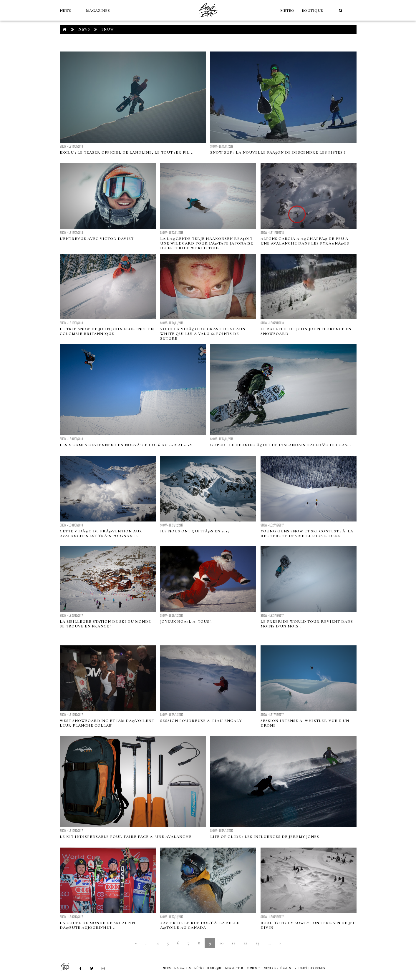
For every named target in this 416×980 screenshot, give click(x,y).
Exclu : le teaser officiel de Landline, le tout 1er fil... (127, 152)
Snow (108, 29)
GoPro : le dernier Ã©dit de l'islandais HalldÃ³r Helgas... (281, 445)
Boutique (313, 11)
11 (233, 943)
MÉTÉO (287, 11)
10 (221, 943)
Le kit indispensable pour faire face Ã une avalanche (126, 837)
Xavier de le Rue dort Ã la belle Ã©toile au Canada (200, 925)
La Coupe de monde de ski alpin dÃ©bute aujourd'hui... (97, 925)
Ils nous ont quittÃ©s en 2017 (195, 531)
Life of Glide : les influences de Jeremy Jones (265, 837)
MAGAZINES (98, 11)
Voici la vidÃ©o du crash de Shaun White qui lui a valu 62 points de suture (203, 334)
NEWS (66, 11)
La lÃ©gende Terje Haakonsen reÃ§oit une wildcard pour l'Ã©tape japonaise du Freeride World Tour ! (207, 243)
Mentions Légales (277, 968)
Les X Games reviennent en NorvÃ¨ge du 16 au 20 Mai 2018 (126, 445)
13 (257, 943)
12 (245, 943)
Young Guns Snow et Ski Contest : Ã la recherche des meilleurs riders (307, 534)
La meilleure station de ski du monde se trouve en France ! (105, 624)
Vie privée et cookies (310, 968)
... (147, 943)
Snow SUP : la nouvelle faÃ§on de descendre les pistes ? (278, 152)
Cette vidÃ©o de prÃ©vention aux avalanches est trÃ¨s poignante (101, 534)
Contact (253, 968)
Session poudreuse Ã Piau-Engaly (201, 721)
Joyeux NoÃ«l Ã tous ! (186, 622)
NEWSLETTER (234, 968)
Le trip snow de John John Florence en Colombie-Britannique (107, 331)
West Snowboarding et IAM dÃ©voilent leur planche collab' (107, 723)
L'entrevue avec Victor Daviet (97, 239)
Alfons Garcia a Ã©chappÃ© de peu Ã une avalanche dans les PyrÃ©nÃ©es (305, 241)
